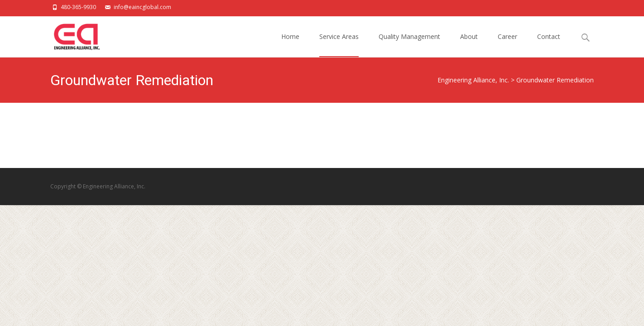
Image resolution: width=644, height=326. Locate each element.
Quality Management (409, 45)
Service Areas (339, 45)
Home (290, 45)
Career (507, 45)
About (469, 45)
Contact (549, 45)
